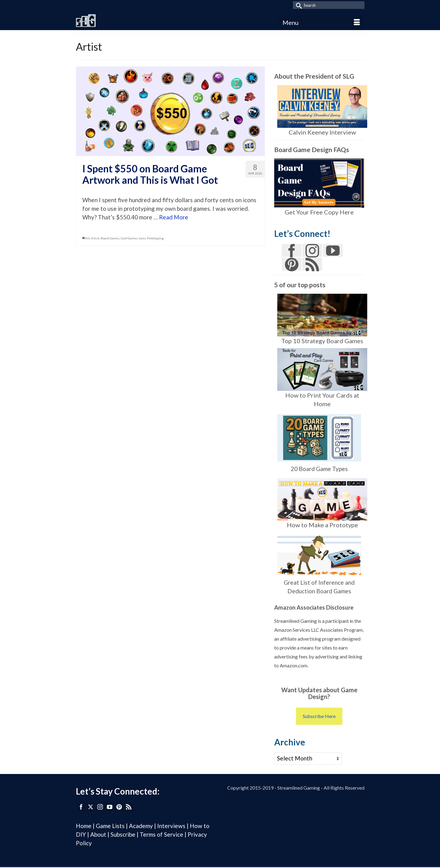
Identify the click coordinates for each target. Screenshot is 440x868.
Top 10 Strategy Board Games (322, 341)
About (98, 834)
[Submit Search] (298, 5)
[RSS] (312, 264)
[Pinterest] (292, 264)
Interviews (172, 826)
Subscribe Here (319, 716)
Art (88, 238)
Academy (141, 826)
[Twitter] (91, 807)
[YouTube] (333, 250)
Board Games (110, 238)
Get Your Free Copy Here (319, 212)
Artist (95, 238)
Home (84, 826)
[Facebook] (292, 250)
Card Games (129, 238)
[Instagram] (312, 250)
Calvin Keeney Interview (322, 132)
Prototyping (155, 238)
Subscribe (123, 834)
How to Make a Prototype (322, 525)
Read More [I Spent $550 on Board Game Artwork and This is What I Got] (174, 217)
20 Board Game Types (319, 469)
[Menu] (321, 22)
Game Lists (110, 826)
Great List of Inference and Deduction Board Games (319, 563)
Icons (142, 238)
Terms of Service (162, 834)
